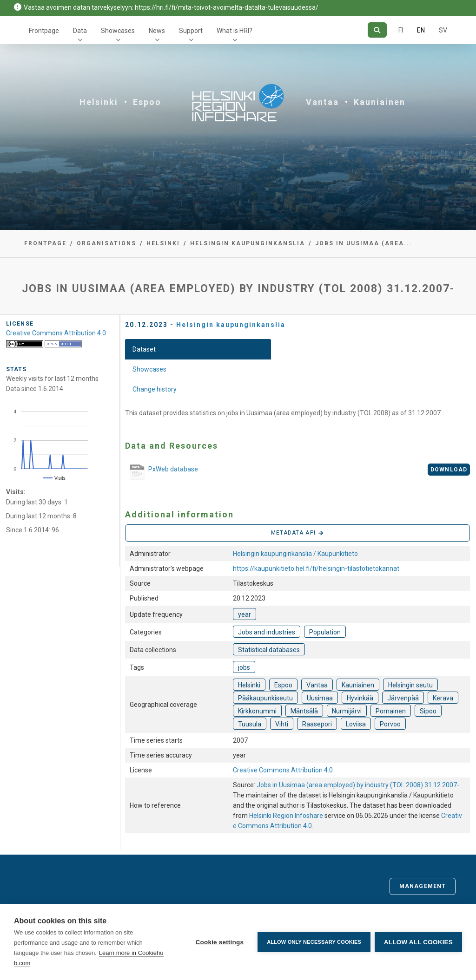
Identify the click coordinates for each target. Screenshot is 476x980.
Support (191, 31)
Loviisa (356, 724)
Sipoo (428, 711)
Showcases (118, 31)
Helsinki (99, 102)
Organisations (106, 243)
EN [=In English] (421, 30)
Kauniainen (380, 102)
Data (80, 31)
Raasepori (317, 724)
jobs (244, 667)
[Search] (377, 30)
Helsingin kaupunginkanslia (248, 243)
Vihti (282, 724)
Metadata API (297, 533)
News (157, 31)
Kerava (443, 698)
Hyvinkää (360, 698)
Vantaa (322, 102)
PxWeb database (162, 473)
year (245, 614)
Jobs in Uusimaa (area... (364, 243)
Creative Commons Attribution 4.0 (283, 770)
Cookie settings (219, 942)
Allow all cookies (418, 942)
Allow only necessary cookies (314, 942)
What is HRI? (235, 31)
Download (449, 470)
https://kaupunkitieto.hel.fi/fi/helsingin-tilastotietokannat (316, 568)
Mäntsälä (304, 711)
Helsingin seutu (410, 685)
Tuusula (250, 724)
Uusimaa (320, 698)
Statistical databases (269, 650)
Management (423, 886)
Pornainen (391, 711)
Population (325, 632)
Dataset (144, 349)
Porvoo (390, 724)
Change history (155, 389)
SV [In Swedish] (443, 30)
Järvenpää (403, 698)
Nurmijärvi (347, 711)
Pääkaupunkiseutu (265, 698)
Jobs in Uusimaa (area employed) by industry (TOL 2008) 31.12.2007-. (359, 785)
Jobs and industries (267, 632)
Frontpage (44, 31)
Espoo (147, 102)
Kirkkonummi (257, 711)
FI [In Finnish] (401, 30)
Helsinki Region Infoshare (286, 816)
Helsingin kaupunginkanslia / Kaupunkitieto (295, 554)
